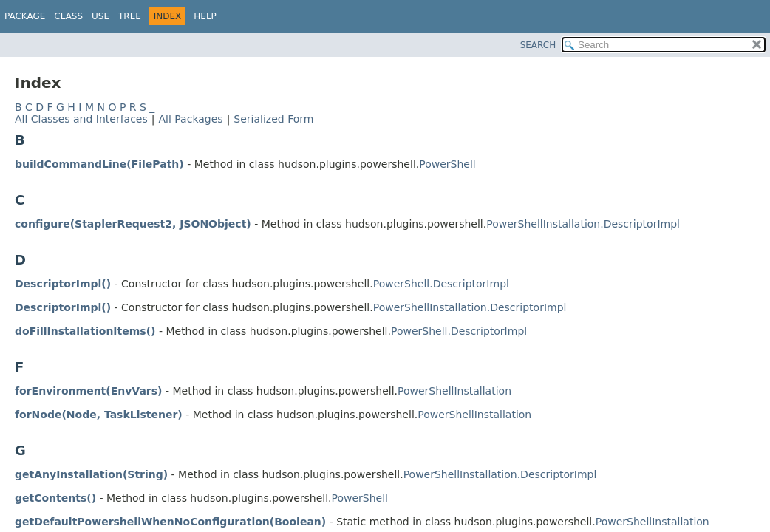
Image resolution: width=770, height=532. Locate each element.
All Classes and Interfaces (81, 119)
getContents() (55, 498)
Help (205, 16)
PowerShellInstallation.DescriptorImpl (583, 224)
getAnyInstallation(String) (91, 474)
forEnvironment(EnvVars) (89, 391)
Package (25, 16)
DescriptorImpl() (63, 284)
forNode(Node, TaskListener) (99, 415)
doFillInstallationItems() (85, 331)
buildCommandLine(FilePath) (99, 164)
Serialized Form (273, 119)
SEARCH (538, 45)
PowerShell (447, 164)
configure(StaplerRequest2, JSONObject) (133, 224)
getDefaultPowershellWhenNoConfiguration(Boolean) (170, 522)
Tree (130, 16)
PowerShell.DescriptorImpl (441, 284)
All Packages (190, 119)
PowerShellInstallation (454, 391)
